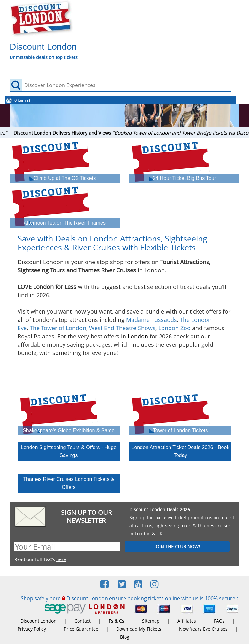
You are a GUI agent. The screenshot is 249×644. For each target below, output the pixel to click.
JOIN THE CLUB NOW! (177, 547)
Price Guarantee (81, 629)
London (138, 336)
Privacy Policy (32, 629)
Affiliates (187, 621)
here (61, 559)
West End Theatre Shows (122, 328)
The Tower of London (58, 328)
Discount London (38, 621)
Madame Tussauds (151, 320)
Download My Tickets (139, 629)
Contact (83, 621)
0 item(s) (22, 100)
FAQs (219, 621)
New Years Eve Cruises (203, 629)
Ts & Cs (116, 621)
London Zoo (174, 328)
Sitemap (151, 621)
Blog (125, 637)
